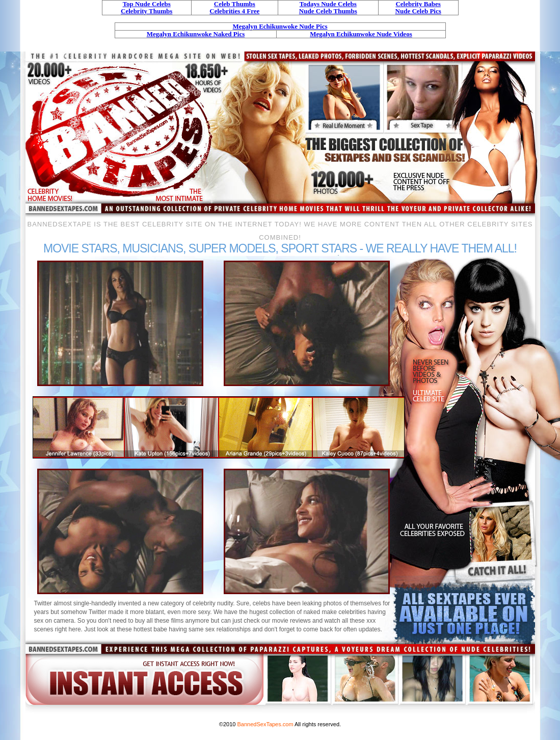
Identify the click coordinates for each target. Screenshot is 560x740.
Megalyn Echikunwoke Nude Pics (280, 26)
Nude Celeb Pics (418, 11)
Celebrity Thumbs (146, 11)
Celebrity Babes (418, 4)
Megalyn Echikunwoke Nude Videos (361, 34)
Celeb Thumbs (235, 4)
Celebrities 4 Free (234, 11)
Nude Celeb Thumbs (328, 11)
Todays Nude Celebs (328, 4)
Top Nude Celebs (147, 4)
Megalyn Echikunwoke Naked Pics (196, 34)
